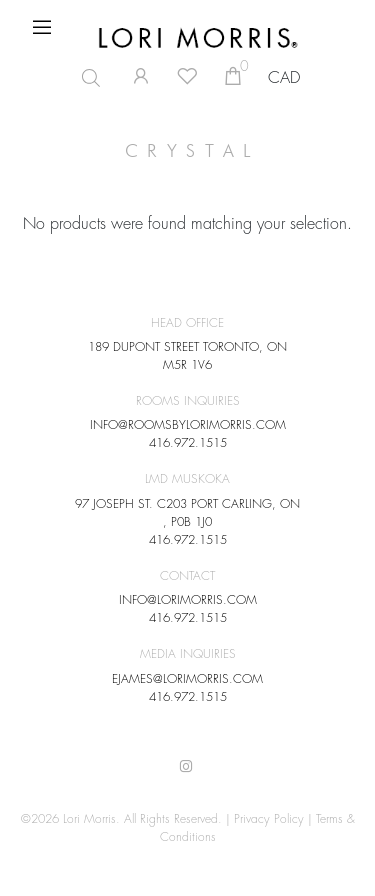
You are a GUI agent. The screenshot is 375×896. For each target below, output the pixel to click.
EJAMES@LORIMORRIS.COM (187, 679)
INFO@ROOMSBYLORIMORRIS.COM (188, 425)
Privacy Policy (269, 819)
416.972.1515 (188, 443)
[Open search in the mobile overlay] (83, 78)
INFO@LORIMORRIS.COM (188, 600)
